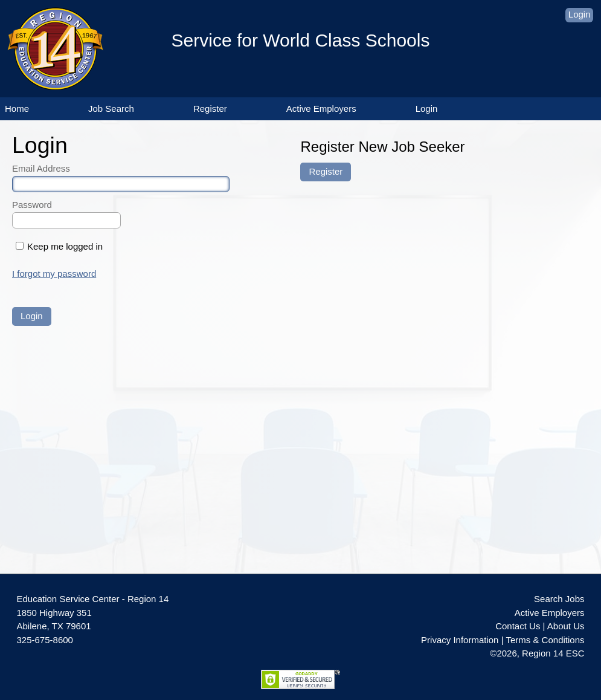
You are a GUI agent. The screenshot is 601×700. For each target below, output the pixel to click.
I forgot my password (54, 274)
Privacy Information (460, 640)
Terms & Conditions (545, 640)
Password (32, 205)
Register (210, 109)
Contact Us (518, 626)
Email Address (41, 168)
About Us (566, 626)
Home (17, 109)
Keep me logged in (65, 246)
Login (580, 14)
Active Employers (321, 109)
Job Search (111, 109)
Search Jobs (559, 599)
